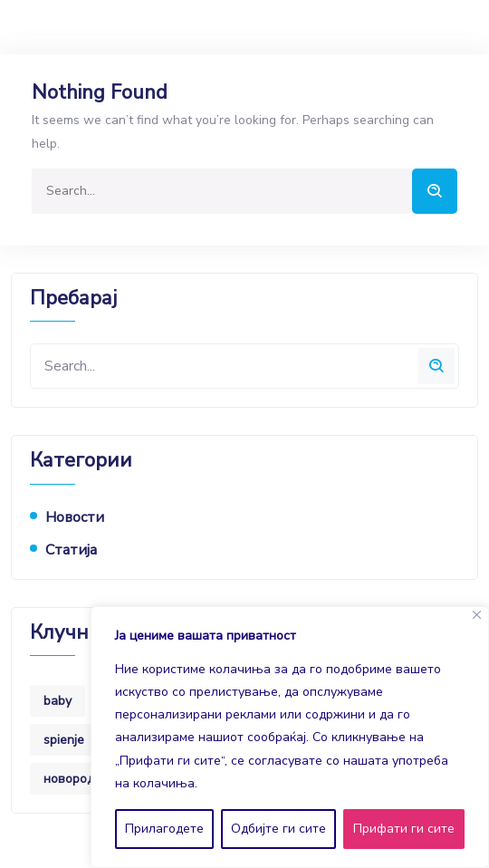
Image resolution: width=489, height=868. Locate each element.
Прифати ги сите (404, 829)
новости (75, 517)
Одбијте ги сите (278, 829)
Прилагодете (164, 829)
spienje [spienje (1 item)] (64, 740)
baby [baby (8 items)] (58, 701)
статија (71, 550)
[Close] (477, 615)
